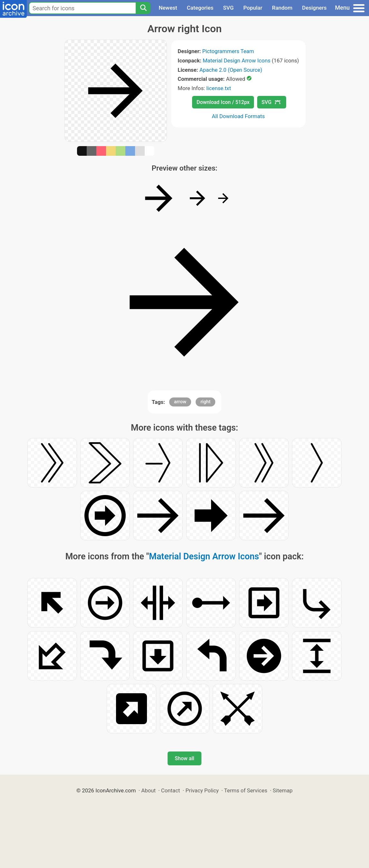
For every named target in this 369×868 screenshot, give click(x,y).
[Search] (143, 8)
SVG (228, 8)
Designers (314, 8)
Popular (253, 8)
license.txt (218, 88)
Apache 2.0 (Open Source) (231, 70)
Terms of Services (246, 790)
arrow (180, 402)
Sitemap (283, 790)
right (205, 402)
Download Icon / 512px (223, 102)
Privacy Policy (202, 790)
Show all (184, 758)
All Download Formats (238, 116)
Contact (171, 790)
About (148, 790)
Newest (168, 8)
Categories (200, 8)
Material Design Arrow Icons (237, 61)
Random (282, 8)
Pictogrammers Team (228, 51)
